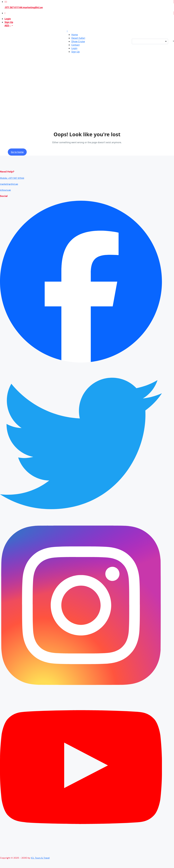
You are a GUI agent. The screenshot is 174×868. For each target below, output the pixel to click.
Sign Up (9, 22)
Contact (75, 45)
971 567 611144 (13, 7)
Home (75, 35)
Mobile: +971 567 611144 (12, 178)
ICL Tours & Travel (40, 858)
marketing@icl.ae (32, 7)
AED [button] (8, 26)
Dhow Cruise (78, 41)
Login (8, 19)
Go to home (17, 152)
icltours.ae (5, 190)
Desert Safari (78, 38)
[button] (171, 41)
